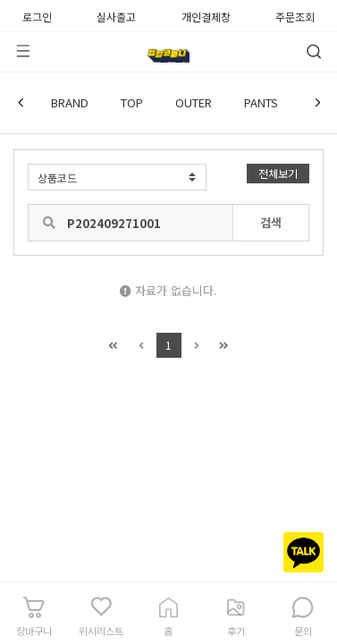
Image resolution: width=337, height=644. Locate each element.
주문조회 (295, 15)
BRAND (70, 102)
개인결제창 (206, 15)
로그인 (37, 15)
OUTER (194, 102)
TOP (132, 102)
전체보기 (278, 173)
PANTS (261, 102)
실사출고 (116, 15)
